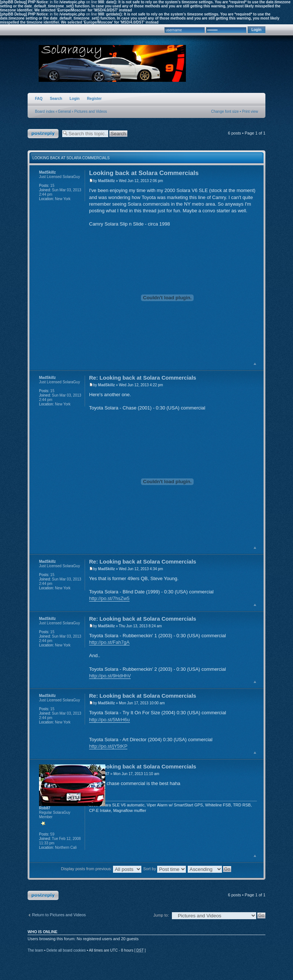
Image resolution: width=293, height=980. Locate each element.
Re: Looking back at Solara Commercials (143, 378)
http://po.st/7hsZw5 (109, 598)
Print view (250, 111)
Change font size (225, 111)
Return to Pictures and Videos (59, 915)
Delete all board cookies (66, 950)
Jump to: (161, 915)
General (64, 111)
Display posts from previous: (101, 869)
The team (35, 950)
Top (255, 364)
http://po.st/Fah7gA (109, 642)
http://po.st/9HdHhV (110, 676)
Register (94, 99)
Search (56, 99)
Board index (45, 111)
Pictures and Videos (91, 111)
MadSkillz (106, 181)
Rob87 (45, 808)
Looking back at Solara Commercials (71, 158)
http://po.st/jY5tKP (108, 746)
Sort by (165, 869)
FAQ (39, 99)
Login (75, 99)
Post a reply (43, 134)
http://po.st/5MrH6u (110, 720)
